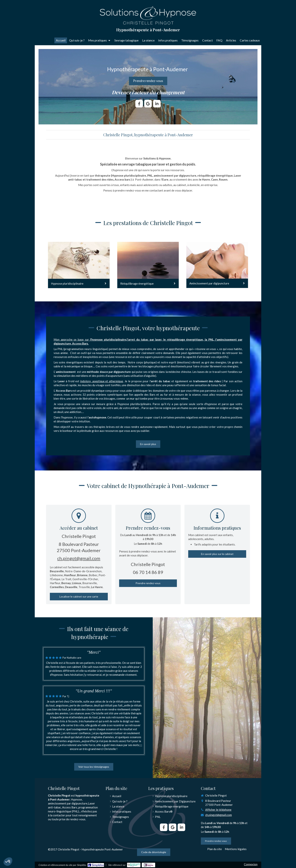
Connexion (251, 864)
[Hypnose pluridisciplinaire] (79, 265)
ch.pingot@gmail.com (79, 558)
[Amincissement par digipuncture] (217, 265)
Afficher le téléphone (218, 810)
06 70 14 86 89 (148, 572)
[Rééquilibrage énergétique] (148, 265)
